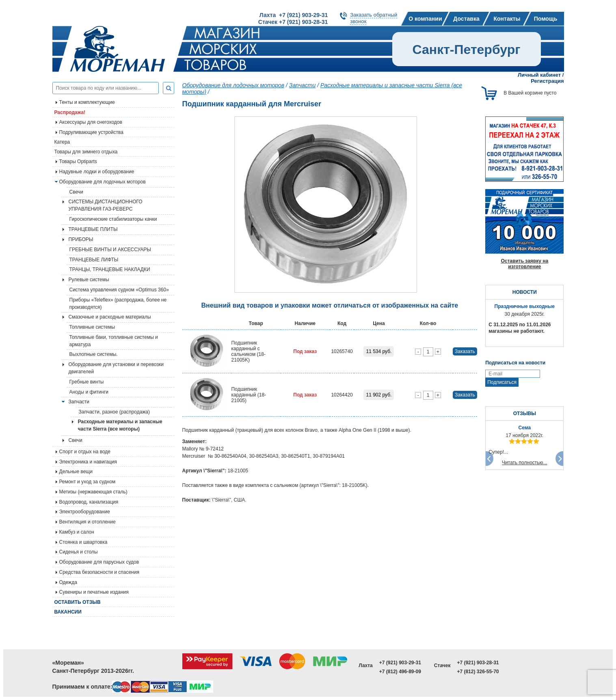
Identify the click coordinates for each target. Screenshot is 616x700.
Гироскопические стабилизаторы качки (113, 219)
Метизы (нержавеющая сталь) (93, 492)
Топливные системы (92, 327)
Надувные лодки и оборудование (97, 172)
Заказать (465, 351)
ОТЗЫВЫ (525, 414)
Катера (62, 142)
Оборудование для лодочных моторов (103, 182)
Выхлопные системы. (94, 354)
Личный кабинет (539, 75)
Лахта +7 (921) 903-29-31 (294, 15)
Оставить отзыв (78, 602)
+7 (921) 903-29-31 (400, 663)
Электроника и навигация (88, 462)
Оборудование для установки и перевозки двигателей (116, 368)
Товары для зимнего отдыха (86, 152)
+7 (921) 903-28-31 (478, 663)
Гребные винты (87, 382)
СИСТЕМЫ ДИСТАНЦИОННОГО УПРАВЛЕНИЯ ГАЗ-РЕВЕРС (106, 205)
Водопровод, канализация (89, 502)
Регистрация (547, 81)
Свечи (76, 192)
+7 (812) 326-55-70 (478, 672)
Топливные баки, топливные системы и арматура (114, 341)
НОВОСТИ (525, 292)
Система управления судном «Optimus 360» (119, 290)
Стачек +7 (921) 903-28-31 (293, 22)
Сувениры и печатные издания (94, 592)
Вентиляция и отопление (88, 522)
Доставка (466, 19)
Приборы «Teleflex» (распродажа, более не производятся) (118, 304)
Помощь (546, 19)
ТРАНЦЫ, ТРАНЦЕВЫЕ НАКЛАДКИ (110, 269)
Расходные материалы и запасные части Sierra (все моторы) (120, 425)
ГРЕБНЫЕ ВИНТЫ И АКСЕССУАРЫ (110, 250)
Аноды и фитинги (89, 392)
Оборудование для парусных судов (99, 562)
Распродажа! (70, 112)
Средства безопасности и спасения (99, 572)
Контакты (507, 19)
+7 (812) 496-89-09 (400, 672)
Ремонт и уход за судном (88, 482)
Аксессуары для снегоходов (91, 122)
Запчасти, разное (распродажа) (115, 412)
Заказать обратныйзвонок (374, 18)
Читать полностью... (525, 463)
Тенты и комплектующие (87, 102)
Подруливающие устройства (91, 132)
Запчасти (303, 85)
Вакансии (68, 612)
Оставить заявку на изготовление (524, 264)
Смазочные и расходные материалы (110, 317)
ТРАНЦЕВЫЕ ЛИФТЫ (94, 260)
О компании (425, 19)
